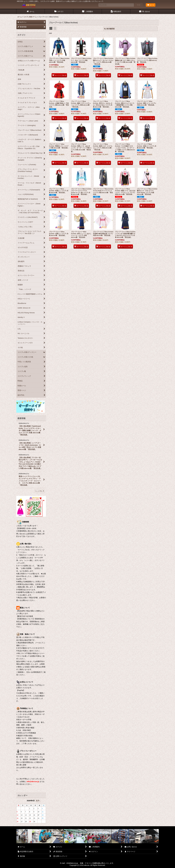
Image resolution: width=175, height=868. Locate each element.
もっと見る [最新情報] (40, 491)
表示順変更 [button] (109, 29)
